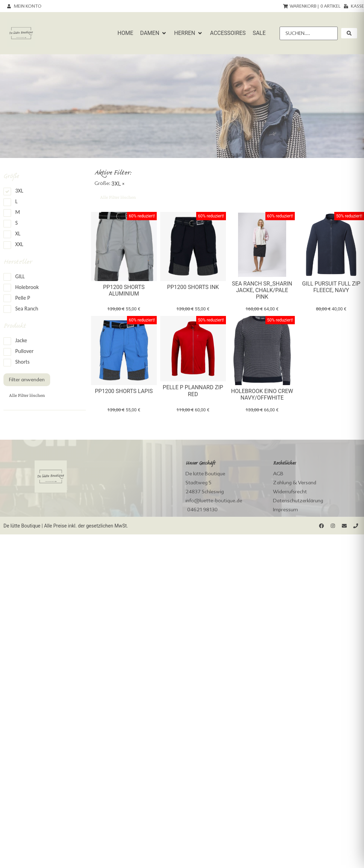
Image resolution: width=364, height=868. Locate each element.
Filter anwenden (27, 380)
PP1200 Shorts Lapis (124, 391)
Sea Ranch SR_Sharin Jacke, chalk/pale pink (262, 290)
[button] (154, 33)
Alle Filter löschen (27, 395)
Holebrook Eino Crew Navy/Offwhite (262, 394)
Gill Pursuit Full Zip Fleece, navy (331, 287)
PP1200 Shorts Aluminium (124, 290)
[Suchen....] (309, 33)
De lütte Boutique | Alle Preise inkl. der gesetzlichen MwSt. (66, 526)
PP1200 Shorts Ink (193, 287)
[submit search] (349, 33)
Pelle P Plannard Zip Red (193, 391)
